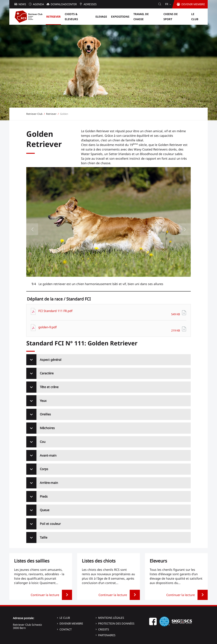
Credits (104, 629)
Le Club (65, 618)
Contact (66, 629)
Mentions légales (111, 618)
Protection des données (116, 623)
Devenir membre (71, 623)
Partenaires (107, 635)
